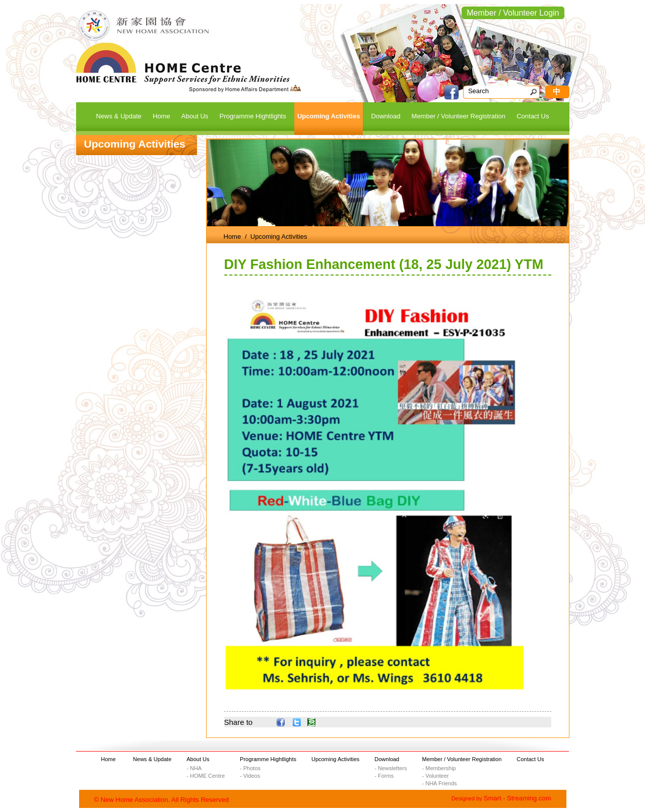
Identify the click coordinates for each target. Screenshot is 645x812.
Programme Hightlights (268, 759)
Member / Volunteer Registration (462, 759)
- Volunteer (436, 776)
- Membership (439, 768)
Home (233, 236)
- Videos (250, 776)
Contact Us (530, 759)
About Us (198, 759)
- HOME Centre (206, 776)
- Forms (384, 776)
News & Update (152, 759)
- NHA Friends (440, 783)
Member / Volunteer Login (513, 13)
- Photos (250, 768)
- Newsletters (391, 768)
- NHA (194, 768)
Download (387, 759)
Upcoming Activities (335, 759)
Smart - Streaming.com (518, 798)
